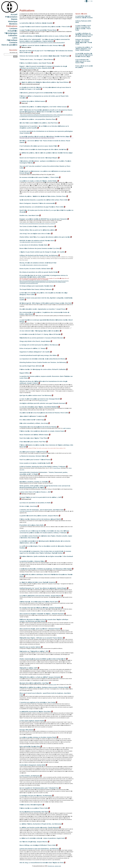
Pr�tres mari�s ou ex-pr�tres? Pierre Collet (34, 808)
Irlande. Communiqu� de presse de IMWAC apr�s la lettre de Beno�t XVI (43, 659)
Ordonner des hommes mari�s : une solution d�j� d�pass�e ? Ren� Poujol (84, 42)
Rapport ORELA (24, 373)
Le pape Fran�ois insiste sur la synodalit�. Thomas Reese (38, 30)
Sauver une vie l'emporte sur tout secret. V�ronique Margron (39, 158)
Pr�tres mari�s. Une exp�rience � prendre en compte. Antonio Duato (42, 431)
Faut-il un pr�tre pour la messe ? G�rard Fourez (35, 460)
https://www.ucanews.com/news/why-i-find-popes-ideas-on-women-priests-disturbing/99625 (42, 43)
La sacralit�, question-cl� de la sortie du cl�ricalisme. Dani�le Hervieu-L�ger (84, 55)
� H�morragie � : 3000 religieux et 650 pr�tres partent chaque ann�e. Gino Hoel (45, 303)
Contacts (13, 42)
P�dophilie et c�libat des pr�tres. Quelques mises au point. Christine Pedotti (44, 687)
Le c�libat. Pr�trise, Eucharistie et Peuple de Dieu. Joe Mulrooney (40, 824)
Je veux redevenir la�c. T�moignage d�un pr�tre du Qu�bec (39, 331)
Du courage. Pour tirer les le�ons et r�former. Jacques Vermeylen (40, 608)
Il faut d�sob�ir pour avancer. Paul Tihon (33, 442)
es (88, 1)
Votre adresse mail (13, 53)
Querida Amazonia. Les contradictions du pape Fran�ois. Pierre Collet (41, 207)
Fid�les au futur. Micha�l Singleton (31, 805)
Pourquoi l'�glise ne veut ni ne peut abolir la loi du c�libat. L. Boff (40, 497)
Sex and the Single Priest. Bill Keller (31, 366)
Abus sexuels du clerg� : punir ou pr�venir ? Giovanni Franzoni (40, 629)
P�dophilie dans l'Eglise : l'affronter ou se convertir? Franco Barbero (41, 638)
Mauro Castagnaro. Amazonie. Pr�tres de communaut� (37, 203)
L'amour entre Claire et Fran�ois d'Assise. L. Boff (35, 492)
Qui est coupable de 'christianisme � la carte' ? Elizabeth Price (39, 788)
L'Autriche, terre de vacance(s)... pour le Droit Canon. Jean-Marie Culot (41, 510)
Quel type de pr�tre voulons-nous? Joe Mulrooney (35, 395)
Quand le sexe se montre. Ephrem (30, 647)
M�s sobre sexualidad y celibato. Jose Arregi (34, 423)
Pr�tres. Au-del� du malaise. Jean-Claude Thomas (36, 63)
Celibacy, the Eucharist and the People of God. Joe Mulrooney (39, 255)
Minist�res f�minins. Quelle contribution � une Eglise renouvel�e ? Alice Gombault (46, 556)
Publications (12, 26)
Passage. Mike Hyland (26, 730)
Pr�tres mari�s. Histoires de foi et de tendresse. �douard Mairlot (40, 519)
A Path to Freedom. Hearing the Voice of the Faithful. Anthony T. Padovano (43, 467)
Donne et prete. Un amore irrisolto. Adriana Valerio (35, 269)
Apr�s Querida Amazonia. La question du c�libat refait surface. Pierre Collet (44, 200)
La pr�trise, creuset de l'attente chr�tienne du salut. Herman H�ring (41, 45)
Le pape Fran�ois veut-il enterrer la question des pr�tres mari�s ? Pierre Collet (83, 28)
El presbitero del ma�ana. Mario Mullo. (32, 525)
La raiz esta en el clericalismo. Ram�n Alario (34, 245)
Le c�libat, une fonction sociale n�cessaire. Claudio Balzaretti (39, 827)
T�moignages (11, 33)
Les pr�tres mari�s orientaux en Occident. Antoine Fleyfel (38, 737)
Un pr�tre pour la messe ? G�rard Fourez (33, 452)
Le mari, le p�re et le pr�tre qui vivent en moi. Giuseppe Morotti (40, 399)
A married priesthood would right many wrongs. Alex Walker (38, 355)
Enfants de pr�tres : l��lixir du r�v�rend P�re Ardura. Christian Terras (43, 196)
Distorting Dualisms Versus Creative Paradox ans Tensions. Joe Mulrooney (43, 362)
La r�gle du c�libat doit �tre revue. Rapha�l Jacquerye (37, 582)
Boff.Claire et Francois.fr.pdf (27, 494)
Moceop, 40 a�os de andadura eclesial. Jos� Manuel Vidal (38, 263)
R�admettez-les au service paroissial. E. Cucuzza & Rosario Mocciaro (41, 338)
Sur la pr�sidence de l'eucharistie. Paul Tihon (34, 812)
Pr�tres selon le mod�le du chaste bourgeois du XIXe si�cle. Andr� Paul (43, 149)
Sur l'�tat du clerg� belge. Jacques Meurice (33, 842)
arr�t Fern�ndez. (67, 428)
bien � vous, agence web (54, 866)
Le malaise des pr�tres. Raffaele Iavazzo (32, 101)
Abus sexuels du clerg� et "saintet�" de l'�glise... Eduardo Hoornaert (42, 614)
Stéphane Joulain (52, 684)
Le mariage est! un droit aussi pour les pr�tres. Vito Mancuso (39, 345)
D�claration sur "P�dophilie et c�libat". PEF (34, 651)
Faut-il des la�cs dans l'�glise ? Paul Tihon (33, 438)
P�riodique (12, 40)
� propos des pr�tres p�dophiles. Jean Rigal (34, 683)
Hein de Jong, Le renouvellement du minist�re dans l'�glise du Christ (42, 863)
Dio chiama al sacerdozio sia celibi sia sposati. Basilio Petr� (38, 272)
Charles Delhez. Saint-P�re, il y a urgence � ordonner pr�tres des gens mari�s (45, 237)
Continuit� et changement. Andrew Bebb (32, 765)
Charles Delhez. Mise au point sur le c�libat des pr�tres (37, 230)
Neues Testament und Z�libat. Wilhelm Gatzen (34, 435)
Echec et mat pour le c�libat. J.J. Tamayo (32, 348)
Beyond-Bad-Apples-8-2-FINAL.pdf (29, 70)
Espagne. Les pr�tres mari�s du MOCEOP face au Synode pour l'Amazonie (43, 219)
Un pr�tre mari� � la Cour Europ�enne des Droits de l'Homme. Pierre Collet (44, 413)
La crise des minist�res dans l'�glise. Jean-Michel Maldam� (39, 407)
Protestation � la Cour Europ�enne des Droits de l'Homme (38, 427)
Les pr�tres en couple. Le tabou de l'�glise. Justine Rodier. (38, 181)
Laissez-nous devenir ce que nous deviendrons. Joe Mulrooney (39, 849)
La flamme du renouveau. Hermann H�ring (33, 456)
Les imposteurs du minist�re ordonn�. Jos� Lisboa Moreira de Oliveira (42, 359)
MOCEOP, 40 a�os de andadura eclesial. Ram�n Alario (37, 241)
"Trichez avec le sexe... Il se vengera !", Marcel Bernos (36, 59)
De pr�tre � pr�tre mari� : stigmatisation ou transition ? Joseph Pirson (42, 309)
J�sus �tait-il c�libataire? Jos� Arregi (32, 416)
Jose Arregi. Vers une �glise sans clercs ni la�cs (35, 234)
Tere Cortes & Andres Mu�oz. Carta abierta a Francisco (37, 226)
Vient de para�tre (9, 45)
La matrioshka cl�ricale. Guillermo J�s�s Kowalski (84, 17)
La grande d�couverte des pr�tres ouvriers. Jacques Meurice (39, 516)
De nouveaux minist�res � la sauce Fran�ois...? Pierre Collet (39, 177)
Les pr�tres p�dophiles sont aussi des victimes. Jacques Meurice (40, 596)
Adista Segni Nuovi (43, 400)
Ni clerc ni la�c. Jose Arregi (28, 506)
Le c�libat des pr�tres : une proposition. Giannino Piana (37, 119)
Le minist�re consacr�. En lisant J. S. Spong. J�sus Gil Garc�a (40, 334)
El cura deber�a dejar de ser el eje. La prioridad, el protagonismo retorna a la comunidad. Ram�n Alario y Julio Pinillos (44, 276)
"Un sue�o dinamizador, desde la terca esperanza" (34, 265)
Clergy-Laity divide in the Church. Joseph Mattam (35, 341)
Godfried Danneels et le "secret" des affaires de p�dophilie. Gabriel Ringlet (43, 588)
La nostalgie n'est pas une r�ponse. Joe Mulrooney (36, 796)
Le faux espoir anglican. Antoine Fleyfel (32, 721)
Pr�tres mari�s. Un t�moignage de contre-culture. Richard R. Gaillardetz (43, 369)
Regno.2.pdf (23, 103)
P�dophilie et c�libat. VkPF (28, 668)
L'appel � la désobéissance (26, 511)
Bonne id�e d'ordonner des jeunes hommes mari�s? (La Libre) (39, 248)
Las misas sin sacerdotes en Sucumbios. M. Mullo (35, 503)
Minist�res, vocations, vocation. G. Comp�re (34, 482)
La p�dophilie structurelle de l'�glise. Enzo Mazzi (35, 712)
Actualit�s (12, 31)
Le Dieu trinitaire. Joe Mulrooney (30, 776)
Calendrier (13, 35)
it (90, 1)
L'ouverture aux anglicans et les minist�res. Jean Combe (37, 702)
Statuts (14, 19)
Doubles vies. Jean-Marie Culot (29, 215)
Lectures (13, 28)
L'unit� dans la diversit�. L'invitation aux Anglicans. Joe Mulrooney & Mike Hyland (46, 569)
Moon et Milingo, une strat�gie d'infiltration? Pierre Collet (38, 845)
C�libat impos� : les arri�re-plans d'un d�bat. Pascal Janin (39, 602)
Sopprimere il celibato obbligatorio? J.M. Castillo (35, 352)
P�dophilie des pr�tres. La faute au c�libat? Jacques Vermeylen (40, 677)
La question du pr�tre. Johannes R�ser (32, 561)
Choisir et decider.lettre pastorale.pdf (30, 84)
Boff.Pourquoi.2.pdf (25, 499)
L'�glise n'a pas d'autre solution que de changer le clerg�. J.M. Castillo (42, 252)
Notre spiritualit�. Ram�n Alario (30, 746)
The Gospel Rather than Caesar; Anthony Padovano (36, 289)
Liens (15, 38)
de (92, 1)
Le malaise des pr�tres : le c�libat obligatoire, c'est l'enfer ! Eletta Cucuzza (84, 49)
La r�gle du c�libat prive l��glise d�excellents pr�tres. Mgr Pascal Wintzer (44, 82)
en (85, 1)
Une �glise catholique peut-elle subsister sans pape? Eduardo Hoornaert (42, 403)
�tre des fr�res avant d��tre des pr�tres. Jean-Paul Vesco (39, 123)
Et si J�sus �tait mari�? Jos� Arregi (32, 420)
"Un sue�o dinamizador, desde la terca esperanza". (31, 242)
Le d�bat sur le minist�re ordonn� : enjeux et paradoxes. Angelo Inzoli (42, 838)
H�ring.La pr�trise (25, 47)
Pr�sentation (11, 17)
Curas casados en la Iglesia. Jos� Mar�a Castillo (35, 463)
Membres (13, 24)
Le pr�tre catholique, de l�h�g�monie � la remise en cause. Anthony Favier (84, 35)
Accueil (14, 14)
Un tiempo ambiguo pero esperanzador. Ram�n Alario (36, 286)
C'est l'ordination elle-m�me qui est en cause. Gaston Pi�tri (83, 61)
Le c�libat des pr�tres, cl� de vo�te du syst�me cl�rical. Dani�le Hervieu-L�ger (46, 153)
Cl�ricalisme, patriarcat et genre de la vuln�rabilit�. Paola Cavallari (41, 93)
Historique (13, 21)
